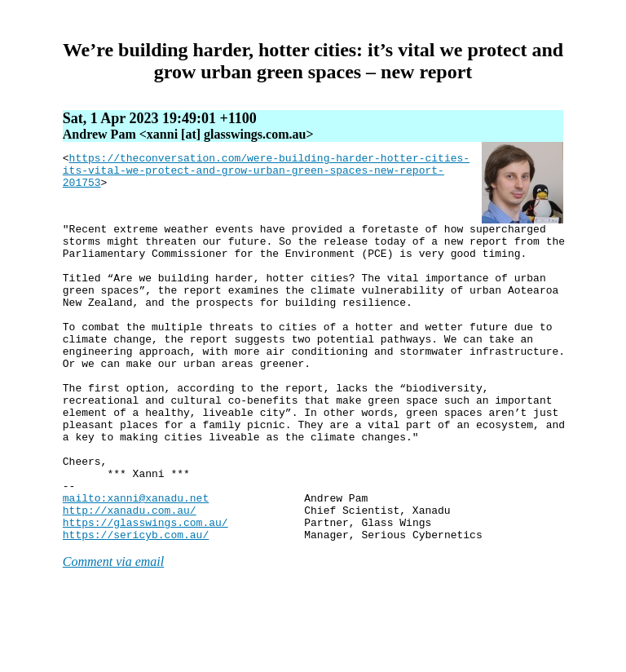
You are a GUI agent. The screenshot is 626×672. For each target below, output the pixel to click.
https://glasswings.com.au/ (145, 583)
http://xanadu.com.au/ (130, 568)
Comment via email (113, 625)
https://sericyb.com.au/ (136, 598)
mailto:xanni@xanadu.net (136, 554)
